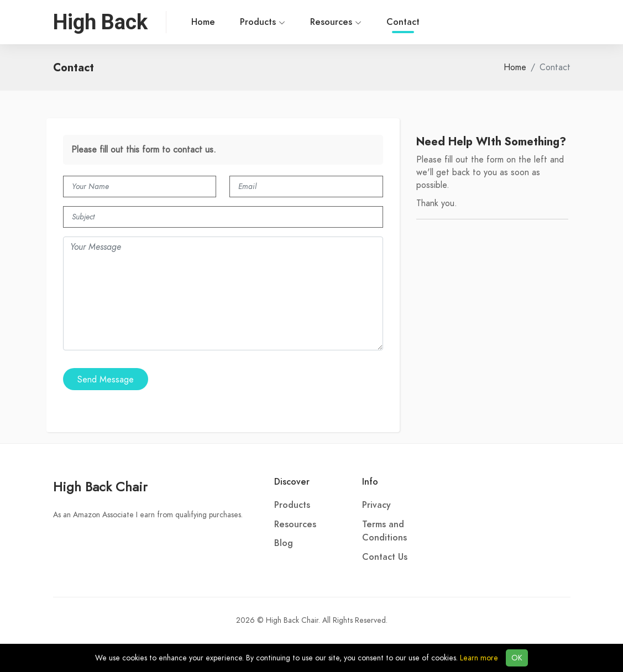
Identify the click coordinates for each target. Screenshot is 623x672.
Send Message (106, 380)
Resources (336, 22)
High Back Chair (100, 487)
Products (263, 22)
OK (517, 658)
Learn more (479, 658)
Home (203, 22)
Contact (403, 24)
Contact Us (385, 557)
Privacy (376, 505)
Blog (284, 543)
